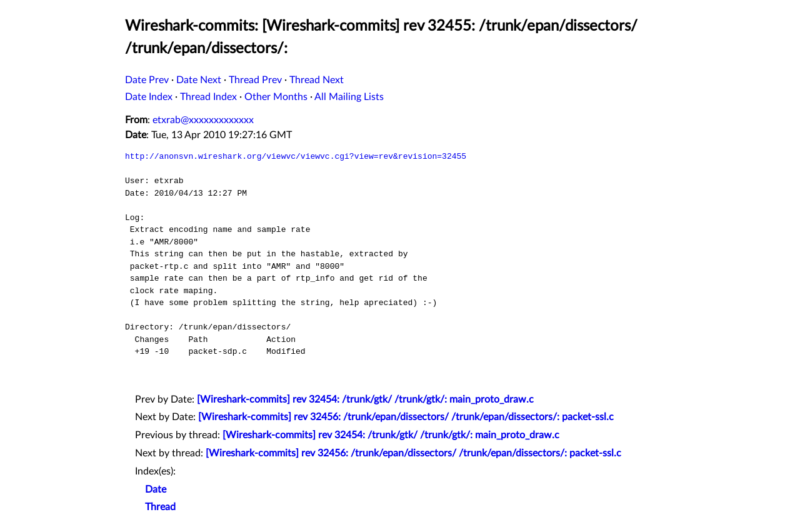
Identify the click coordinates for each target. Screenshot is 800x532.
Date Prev (147, 80)
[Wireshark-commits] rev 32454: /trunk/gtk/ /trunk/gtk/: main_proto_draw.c (365, 399)
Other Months (276, 97)
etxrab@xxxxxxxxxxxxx (203, 120)
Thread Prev (255, 80)
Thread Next (317, 80)
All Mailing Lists (349, 97)
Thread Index (208, 97)
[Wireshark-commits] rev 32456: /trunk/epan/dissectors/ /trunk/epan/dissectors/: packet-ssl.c (406, 417)
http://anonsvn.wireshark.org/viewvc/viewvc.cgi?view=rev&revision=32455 (296, 156)
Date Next (199, 80)
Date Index (149, 97)
